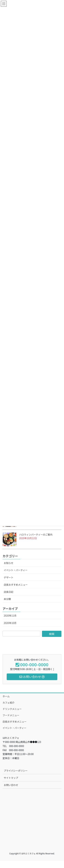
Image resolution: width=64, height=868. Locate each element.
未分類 (7, 599)
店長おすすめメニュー (16, 585)
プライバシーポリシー (16, 771)
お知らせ (9, 563)
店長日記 (9, 592)
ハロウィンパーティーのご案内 (36, 535)
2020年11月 (10, 616)
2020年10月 (10, 623)
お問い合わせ (11, 785)
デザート (9, 577)
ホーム (6, 696)
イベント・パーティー (16, 570)
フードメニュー (11, 715)
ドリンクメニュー (12, 709)
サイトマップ (11, 778)
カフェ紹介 (9, 703)
